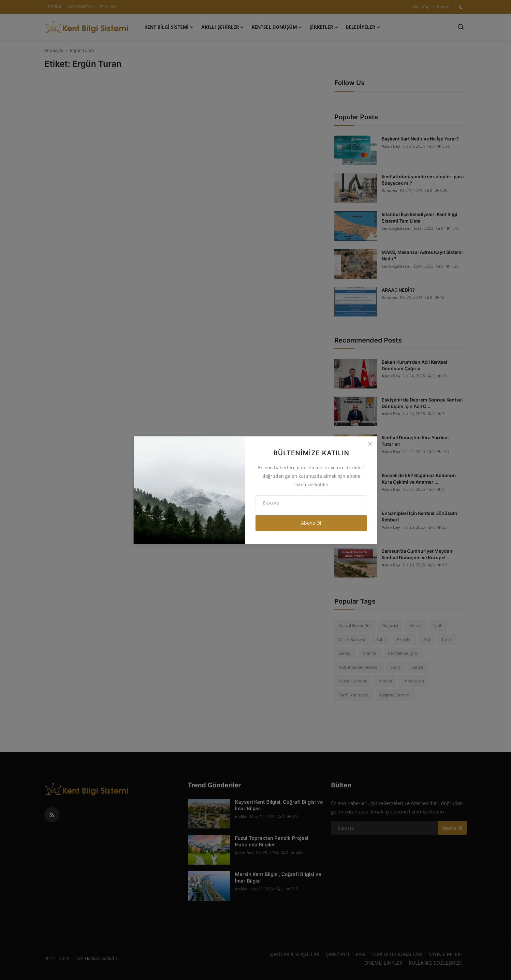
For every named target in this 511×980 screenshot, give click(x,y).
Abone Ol (311, 523)
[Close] (370, 444)
